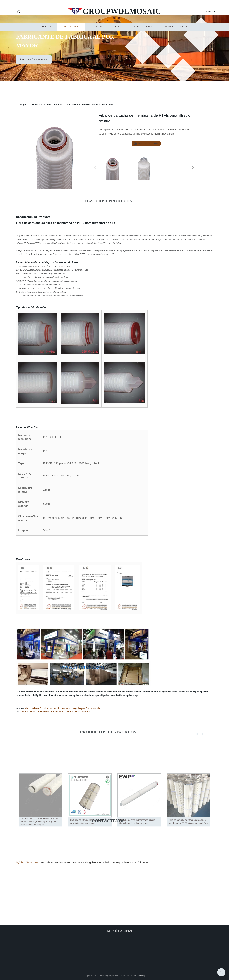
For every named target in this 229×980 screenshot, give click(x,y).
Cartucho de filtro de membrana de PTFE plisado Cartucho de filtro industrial (55, 711)
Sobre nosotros (176, 35)
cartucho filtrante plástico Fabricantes (97, 692)
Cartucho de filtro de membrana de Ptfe (35, 692)
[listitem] (114, 166)
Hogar (47, 35)
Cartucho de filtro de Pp (66, 692)
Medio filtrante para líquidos (95, 695)
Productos (71, 35)
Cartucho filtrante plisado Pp (124, 695)
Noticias (97, 35)
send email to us (146, 144)
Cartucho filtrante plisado (129, 692)
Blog (118, 35)
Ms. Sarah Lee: (27, 883)
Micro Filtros (178, 692)
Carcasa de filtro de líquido (29, 695)
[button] (19, 12)
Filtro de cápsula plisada (196, 692)
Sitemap (142, 975)
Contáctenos (143, 35)
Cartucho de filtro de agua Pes (156, 692)
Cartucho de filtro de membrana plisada (62, 695)
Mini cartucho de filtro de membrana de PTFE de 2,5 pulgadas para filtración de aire (62, 708)
